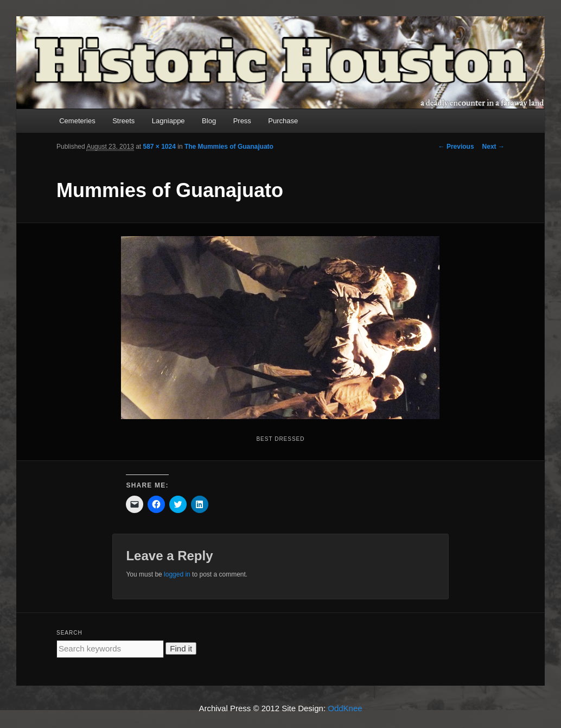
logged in (177, 574)
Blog (209, 121)
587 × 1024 (160, 147)
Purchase (283, 121)
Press (242, 121)
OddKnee (345, 708)
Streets (123, 121)
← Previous (456, 147)
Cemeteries (77, 121)
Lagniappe (168, 121)
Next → (493, 147)
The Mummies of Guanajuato (229, 147)
